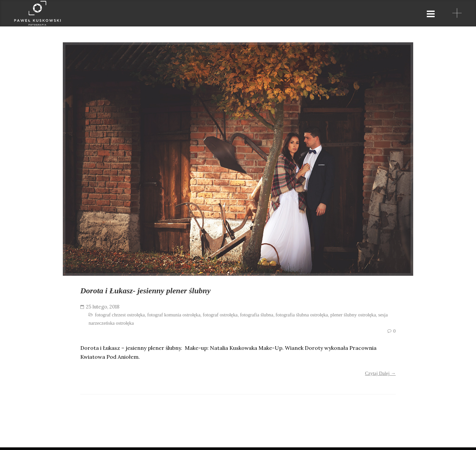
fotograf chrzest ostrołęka (120, 317)
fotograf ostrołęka (220, 317)
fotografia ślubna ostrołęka (302, 317)
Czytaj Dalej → (380, 376)
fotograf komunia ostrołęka (174, 317)
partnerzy (345, 13)
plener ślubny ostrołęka (353, 317)
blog (427, 13)
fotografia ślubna (257, 317)
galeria (301, 13)
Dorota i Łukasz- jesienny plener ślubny (159, 292)
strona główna (249, 13)
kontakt (390, 13)
